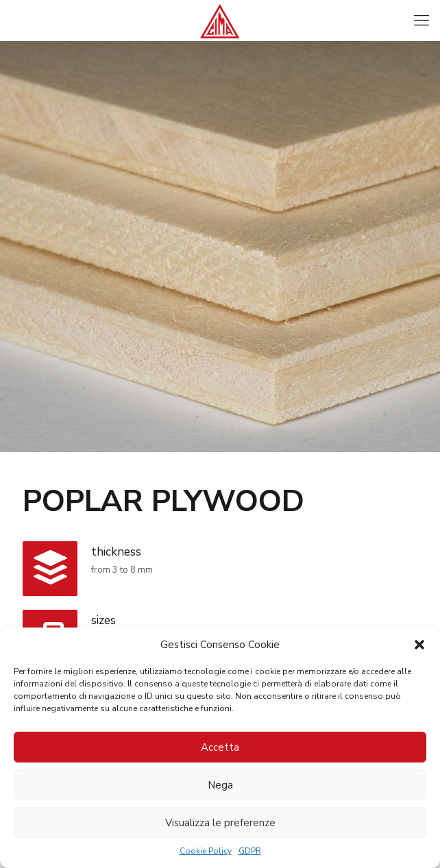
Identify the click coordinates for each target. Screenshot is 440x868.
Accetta (220, 747)
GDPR (250, 851)
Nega (220, 785)
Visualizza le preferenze (220, 823)
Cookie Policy (206, 851)
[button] (419, 645)
